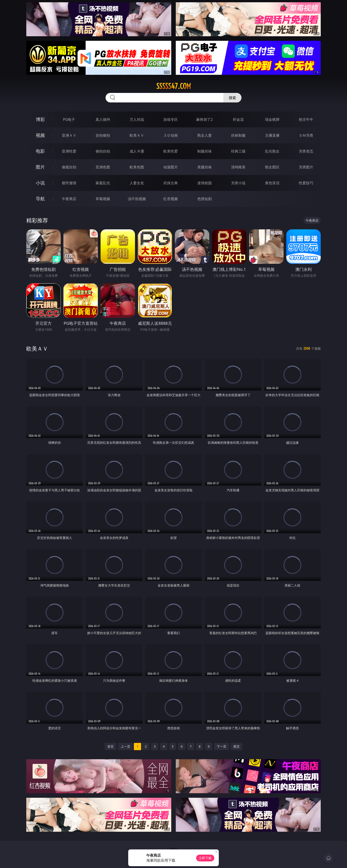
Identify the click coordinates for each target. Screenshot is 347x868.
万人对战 (137, 119)
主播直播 (272, 135)
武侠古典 (171, 183)
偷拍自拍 (103, 151)
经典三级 (238, 151)
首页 (111, 746)
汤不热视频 (137, 199)
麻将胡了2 (204, 119)
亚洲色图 (103, 167)
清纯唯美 (238, 167)
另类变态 (306, 151)
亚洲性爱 (69, 151)
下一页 (222, 746)
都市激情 (69, 183)
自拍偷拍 (103, 135)
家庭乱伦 (103, 183)
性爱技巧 (306, 183)
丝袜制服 (238, 135)
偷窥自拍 (69, 167)
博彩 (40, 119)
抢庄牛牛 (306, 119)
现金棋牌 (272, 119)
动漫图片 (171, 167)
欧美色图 (137, 167)
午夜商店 (69, 199)
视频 (40, 135)
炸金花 (238, 119)
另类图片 (306, 167)
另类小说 (238, 183)
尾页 (236, 746)
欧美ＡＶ (137, 135)
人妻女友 (137, 183)
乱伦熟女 (272, 151)
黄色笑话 (272, 183)
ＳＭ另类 (306, 135)
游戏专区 (171, 119)
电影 (40, 151)
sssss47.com (174, 86)
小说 (40, 183)
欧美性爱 (171, 151)
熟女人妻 (205, 135)
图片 (40, 167)
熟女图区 (272, 167)
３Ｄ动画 (171, 135)
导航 (40, 199)
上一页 (125, 746)
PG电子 (69, 119)
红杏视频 (171, 199)
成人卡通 (137, 151)
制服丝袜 (205, 151)
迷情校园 (205, 183)
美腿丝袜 (205, 167)
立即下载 (205, 858)
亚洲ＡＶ (69, 135)
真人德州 (103, 119)
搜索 (232, 98)
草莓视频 (103, 199)
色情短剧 (205, 199)
